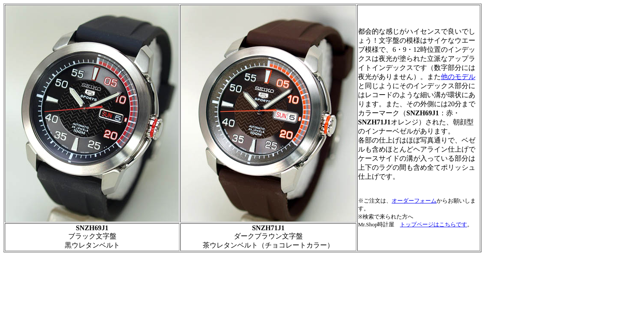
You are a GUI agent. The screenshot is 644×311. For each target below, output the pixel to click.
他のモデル (458, 77)
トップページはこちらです (434, 224)
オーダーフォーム (414, 201)
